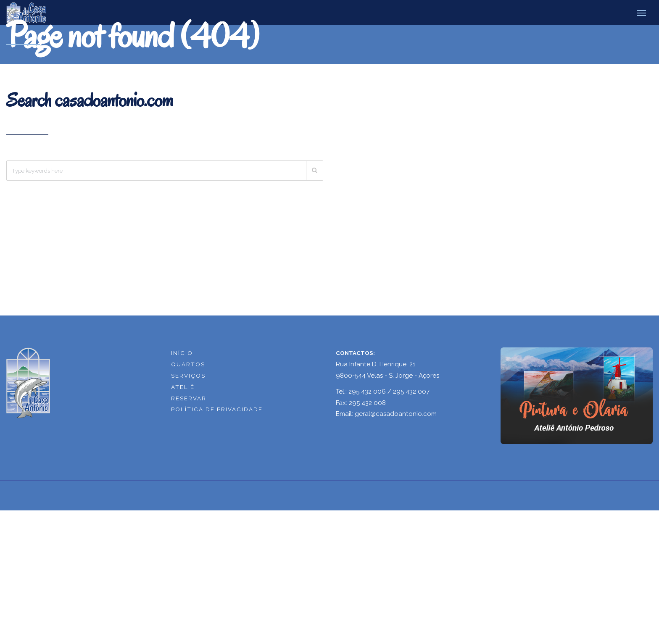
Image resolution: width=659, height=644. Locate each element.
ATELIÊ (183, 387)
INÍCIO (182, 353)
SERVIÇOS (188, 376)
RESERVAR (189, 398)
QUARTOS (188, 364)
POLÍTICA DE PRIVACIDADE (217, 409)
